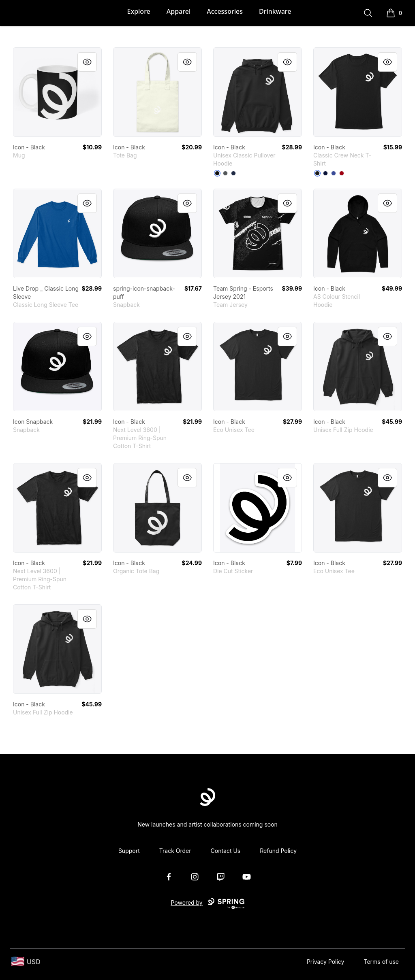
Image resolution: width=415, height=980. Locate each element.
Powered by (207, 903)
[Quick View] (87, 62)
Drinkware (275, 11)
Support (129, 851)
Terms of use (381, 962)
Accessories (225, 11)
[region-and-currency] (26, 962)
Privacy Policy (326, 962)
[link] (57, 92)
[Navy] (233, 173)
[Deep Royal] (334, 173)
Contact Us (226, 851)
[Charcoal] (225, 173)
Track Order (175, 851)
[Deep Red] (342, 173)
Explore (139, 11)
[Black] (217, 173)
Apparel (179, 11)
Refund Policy (278, 851)
